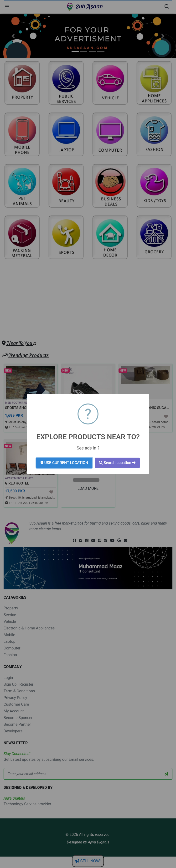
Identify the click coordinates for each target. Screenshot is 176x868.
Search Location (117, 463)
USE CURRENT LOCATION (64, 463)
